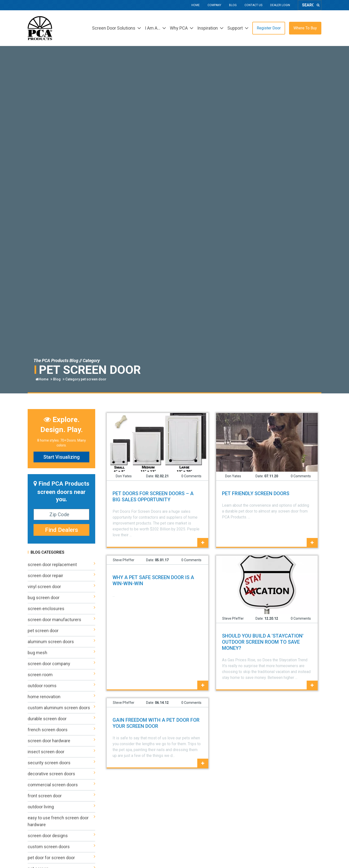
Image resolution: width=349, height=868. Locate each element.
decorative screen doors (61, 774)
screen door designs (61, 836)
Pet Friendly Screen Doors (256, 493)
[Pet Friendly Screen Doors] (312, 543)
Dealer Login (280, 5)
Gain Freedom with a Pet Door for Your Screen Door (156, 723)
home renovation (61, 697)
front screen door (61, 796)
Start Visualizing (62, 457)
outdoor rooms (61, 686)
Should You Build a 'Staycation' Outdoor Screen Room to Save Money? (263, 642)
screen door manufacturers (61, 620)
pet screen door (94, 379)
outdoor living (61, 807)
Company (214, 5)
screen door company (61, 664)
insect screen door (61, 752)
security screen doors (61, 763)
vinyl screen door (61, 587)
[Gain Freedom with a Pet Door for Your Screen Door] (203, 764)
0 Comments (191, 476)
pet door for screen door (61, 858)
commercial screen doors (61, 785)
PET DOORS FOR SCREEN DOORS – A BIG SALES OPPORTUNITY (153, 497)
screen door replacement (61, 565)
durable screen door (61, 719)
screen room (61, 675)
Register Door (269, 28)
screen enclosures (61, 609)
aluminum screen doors (61, 642)
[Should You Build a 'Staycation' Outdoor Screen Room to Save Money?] (312, 685)
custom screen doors (61, 847)
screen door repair (61, 576)
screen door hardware (61, 741)
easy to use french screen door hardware (61, 821)
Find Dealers (62, 530)
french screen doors (61, 730)
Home (196, 5)
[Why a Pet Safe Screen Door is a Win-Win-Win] (203, 685)
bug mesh (61, 653)
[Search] (318, 5)
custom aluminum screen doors (61, 708)
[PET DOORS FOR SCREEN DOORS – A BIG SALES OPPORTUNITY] (203, 543)
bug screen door (61, 598)
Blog (233, 5)
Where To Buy (305, 28)
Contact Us (253, 5)
